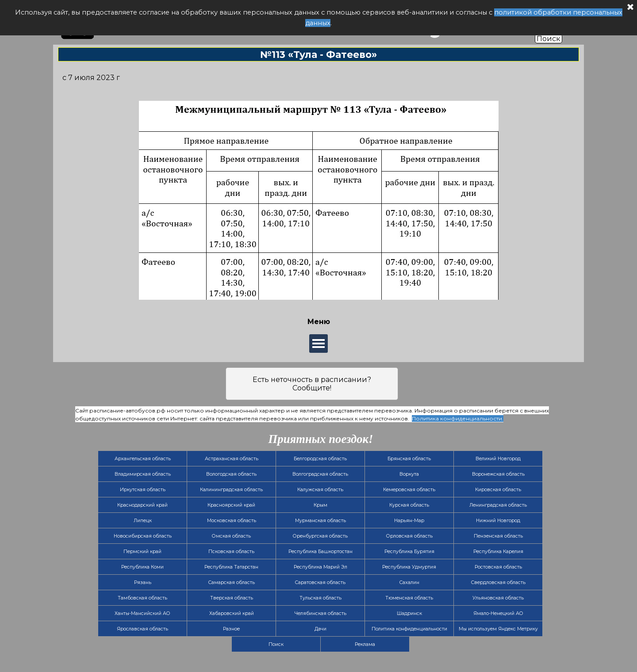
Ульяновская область (498, 598)
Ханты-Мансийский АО (142, 613)
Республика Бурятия (409, 552)
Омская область (231, 536)
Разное (231, 629)
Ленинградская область (498, 505)
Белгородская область (320, 459)
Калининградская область (231, 490)
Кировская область (498, 490)
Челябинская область (320, 613)
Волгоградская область (320, 474)
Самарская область (232, 582)
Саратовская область (320, 582)
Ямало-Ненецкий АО (498, 613)
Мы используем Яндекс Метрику (498, 629)
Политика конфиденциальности (409, 629)
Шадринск (409, 613)
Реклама (365, 644)
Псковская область (231, 552)
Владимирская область (143, 474)
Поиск (549, 39)
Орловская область (409, 536)
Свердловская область (498, 582)
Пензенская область (498, 536)
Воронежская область (498, 474)
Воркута (409, 474)
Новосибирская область (143, 536)
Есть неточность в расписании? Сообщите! (312, 384)
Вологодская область (231, 474)
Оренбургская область (320, 536)
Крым (320, 505)
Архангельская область (143, 459)
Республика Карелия (498, 552)
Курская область (409, 505)
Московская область (232, 521)
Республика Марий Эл (320, 567)
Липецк (143, 521)
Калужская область (320, 490)
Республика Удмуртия (409, 567)
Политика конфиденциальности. (458, 418)
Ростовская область (498, 567)
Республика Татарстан (231, 567)
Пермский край (142, 552)
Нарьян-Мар (409, 521)
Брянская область (409, 459)
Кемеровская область (409, 490)
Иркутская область (143, 490)
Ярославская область (142, 629)
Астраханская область (232, 459)
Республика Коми (142, 567)
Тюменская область (409, 598)
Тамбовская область (142, 598)
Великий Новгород (498, 459)
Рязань (143, 582)
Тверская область (232, 598)
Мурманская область (320, 521)
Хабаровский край (232, 613)
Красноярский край (231, 505)
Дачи (320, 629)
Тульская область (320, 598)
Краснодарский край (142, 505)
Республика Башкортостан (320, 552)
